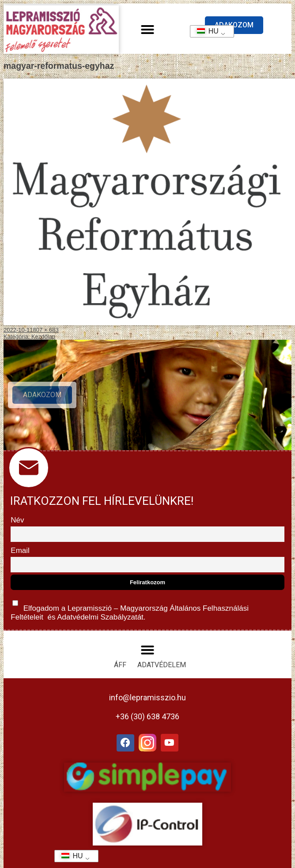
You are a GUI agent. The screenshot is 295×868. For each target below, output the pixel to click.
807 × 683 (46, 330)
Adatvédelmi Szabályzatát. (100, 617)
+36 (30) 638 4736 (147, 716)
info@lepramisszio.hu (147, 697)
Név (17, 520)
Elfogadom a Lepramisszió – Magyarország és (130, 608)
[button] (147, 30)
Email (20, 550)
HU (205, 31)
